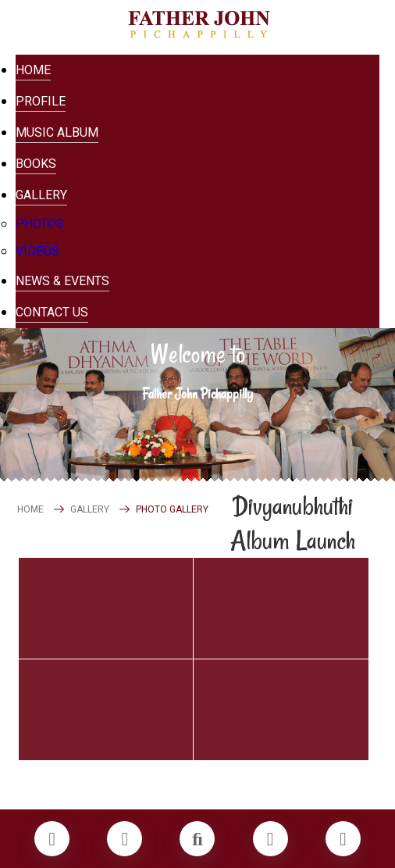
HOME (30, 509)
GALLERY (90, 509)
